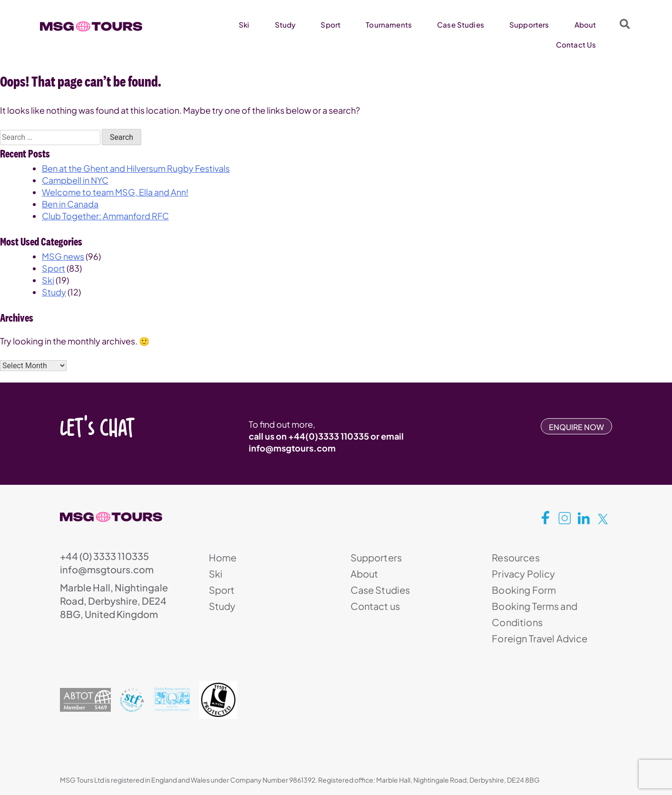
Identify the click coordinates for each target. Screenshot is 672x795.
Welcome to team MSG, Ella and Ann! (115, 192)
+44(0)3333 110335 (329, 436)
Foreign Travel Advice (540, 638)
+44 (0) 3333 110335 (104, 556)
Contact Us (576, 44)
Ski (244, 25)
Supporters (529, 25)
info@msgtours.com (292, 448)
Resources (516, 557)
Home (223, 557)
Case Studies (461, 25)
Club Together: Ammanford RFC (105, 216)
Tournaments (389, 25)
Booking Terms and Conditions (535, 614)
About (585, 25)
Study (285, 25)
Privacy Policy (523, 574)
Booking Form (524, 590)
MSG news (63, 256)
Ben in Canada (70, 204)
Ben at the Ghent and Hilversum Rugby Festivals (136, 168)
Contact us (375, 606)
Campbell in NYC (75, 180)
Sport (331, 25)
